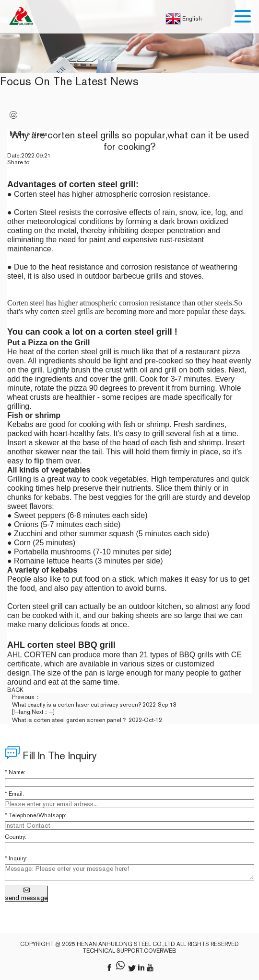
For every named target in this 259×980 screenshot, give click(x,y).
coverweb (160, 951)
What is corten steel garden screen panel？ (70, 720)
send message (26, 894)
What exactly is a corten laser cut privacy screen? (77, 705)
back (15, 690)
